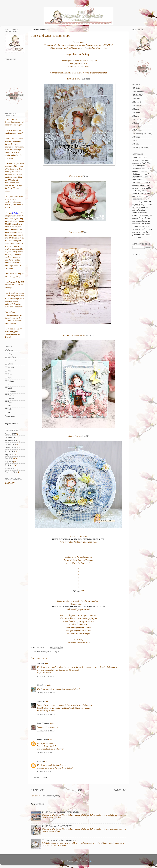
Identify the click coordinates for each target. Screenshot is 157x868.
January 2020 (10, 434)
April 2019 (9, 465)
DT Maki (8, 388)
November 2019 (11, 441)
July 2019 (9, 455)
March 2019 (10, 469)
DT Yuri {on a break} (141, 147)
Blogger (92, 861)
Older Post (120, 790)
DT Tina (8, 406)
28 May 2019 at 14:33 (46, 731)
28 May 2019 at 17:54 (46, 753)
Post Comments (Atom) (51, 796)
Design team (10, 416)
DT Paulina (9, 395)
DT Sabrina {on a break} (142, 133)
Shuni (85, 232)
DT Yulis (8, 409)
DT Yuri (8, 413)
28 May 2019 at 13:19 (46, 714)
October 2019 (10, 444)
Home (79, 790)
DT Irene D (9, 367)
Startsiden (136, 254)
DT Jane (8, 371)
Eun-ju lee (90, 336)
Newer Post (37, 790)
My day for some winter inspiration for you (59, 840)
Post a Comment (41, 777)
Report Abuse (11, 424)
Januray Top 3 (38, 804)
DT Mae (8, 385)
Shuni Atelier (42, 740)
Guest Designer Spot (45, 651)
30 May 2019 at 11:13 (46, 772)
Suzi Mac (86, 79)
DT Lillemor (10, 381)
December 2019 (11, 437)
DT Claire (9, 364)
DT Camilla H (10, 357)
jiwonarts (41, 701)
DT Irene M (137, 105)
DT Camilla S (10, 360)
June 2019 (9, 458)
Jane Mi (85, 436)
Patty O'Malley (43, 723)
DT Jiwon (9, 378)
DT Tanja (8, 402)
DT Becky (9, 353)
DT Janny (9, 374)
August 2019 (10, 451)
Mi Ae (86, 176)
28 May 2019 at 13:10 (46, 693)
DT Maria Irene (11, 392)
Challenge (9, 350)
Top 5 (57, 651)
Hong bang (42, 685)
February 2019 (11, 472)
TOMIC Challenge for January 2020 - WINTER (61, 812)
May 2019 (9, 462)
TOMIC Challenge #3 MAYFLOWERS (57, 826)
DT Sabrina (9, 399)
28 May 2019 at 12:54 (46, 676)
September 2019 (11, 448)
